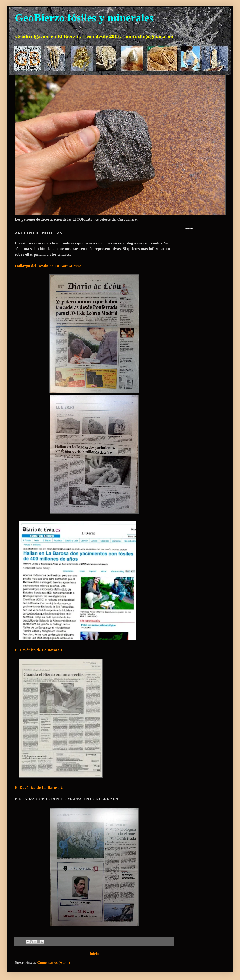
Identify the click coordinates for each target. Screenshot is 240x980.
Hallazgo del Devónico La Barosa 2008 (48, 266)
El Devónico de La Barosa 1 (39, 650)
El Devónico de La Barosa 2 (39, 787)
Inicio (94, 954)
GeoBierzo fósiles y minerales (84, 18)
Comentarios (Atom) (54, 962)
